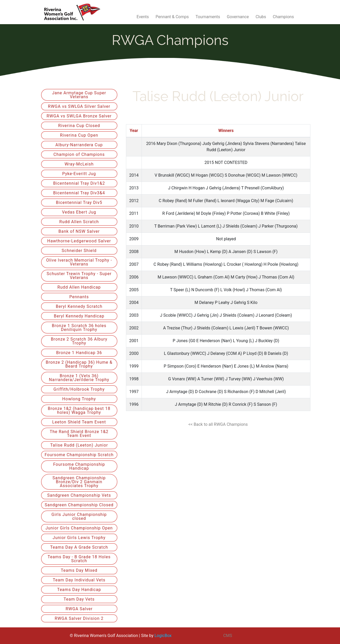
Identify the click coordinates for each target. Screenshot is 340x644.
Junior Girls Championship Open (79, 528)
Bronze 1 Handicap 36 (79, 353)
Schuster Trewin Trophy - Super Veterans (79, 276)
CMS (228, 636)
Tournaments (208, 17)
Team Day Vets (79, 599)
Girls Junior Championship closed (79, 516)
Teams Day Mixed (79, 570)
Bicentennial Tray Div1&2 (79, 183)
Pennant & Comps (172, 17)
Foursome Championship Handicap (79, 466)
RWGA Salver (79, 609)
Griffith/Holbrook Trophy (79, 389)
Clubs (261, 17)
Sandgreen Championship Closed (79, 505)
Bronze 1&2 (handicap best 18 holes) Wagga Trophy (79, 410)
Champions (283, 17)
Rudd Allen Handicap (79, 287)
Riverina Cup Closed (79, 126)
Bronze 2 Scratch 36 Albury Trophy (79, 341)
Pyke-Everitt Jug (79, 174)
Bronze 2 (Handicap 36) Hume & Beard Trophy (79, 364)
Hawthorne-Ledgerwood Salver (79, 241)
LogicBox (163, 636)
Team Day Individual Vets (79, 580)
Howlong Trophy (79, 399)
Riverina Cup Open (79, 135)
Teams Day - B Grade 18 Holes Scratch (79, 559)
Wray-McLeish (79, 164)
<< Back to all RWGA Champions (218, 424)
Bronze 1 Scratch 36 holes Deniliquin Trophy (79, 328)
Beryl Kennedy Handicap (79, 316)
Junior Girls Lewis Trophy (79, 538)
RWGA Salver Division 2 (79, 618)
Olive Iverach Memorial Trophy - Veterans (79, 262)
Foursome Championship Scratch (79, 455)
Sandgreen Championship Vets (79, 495)
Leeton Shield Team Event (79, 422)
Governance (238, 17)
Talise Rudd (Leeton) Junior (79, 445)
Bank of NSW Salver (79, 231)
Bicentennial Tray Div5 (79, 203)
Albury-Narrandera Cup (79, 145)
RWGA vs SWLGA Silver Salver (79, 106)
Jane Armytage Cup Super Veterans (79, 95)
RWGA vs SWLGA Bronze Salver (79, 116)
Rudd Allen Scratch (79, 222)
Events (143, 17)
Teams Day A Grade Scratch (79, 547)
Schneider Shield (79, 251)
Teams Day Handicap (79, 590)
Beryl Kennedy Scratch (79, 306)
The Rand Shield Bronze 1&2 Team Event (79, 434)
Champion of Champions (79, 154)
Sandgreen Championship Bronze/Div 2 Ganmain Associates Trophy (79, 482)
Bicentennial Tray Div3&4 (79, 193)
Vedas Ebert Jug (79, 212)
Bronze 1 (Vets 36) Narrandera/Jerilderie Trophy (79, 378)
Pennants (79, 297)
